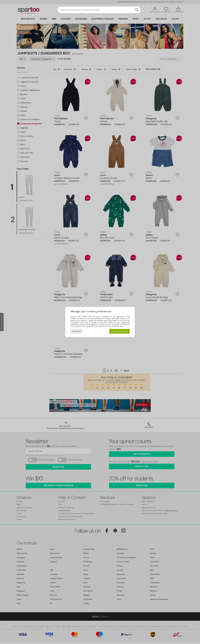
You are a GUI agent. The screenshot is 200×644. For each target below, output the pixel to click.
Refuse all (76, 331)
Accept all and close (120, 331)
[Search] (137, 10)
